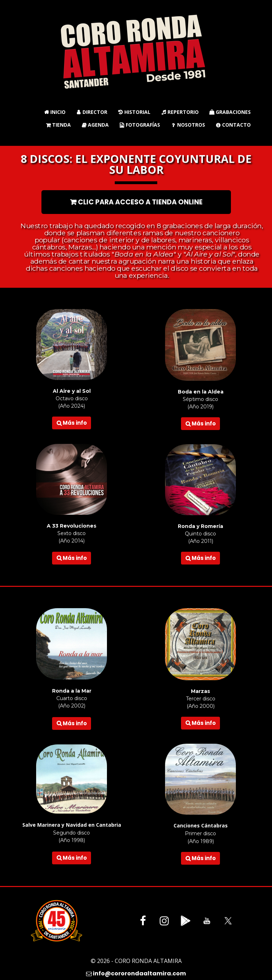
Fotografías (140, 125)
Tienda (58, 125)
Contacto (233, 125)
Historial (134, 112)
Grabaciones (230, 112)
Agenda (95, 125)
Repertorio (180, 112)
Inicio (55, 112)
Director (92, 112)
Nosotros (188, 125)
